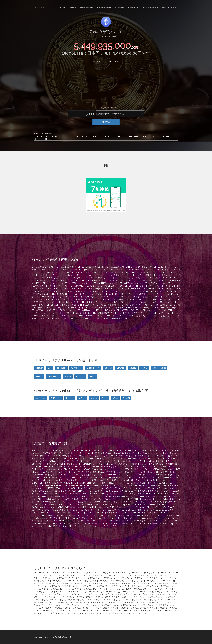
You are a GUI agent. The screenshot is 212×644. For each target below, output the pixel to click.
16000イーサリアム (139, 605)
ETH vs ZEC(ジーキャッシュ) (114, 318)
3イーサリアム (135, 573)
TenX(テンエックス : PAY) (111, 515)
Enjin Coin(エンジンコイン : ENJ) (121, 475)
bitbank (166, 136)
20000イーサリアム (158, 605)
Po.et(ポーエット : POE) (150, 499)
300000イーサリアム (165, 611)
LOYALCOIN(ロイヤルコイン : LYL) (153, 491)
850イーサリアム (150, 594)
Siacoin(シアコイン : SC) (127, 507)
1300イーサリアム (112, 597)
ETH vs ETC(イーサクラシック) (78, 283)
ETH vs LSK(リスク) (115, 291)
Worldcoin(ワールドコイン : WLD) (126, 523)
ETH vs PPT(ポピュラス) (84, 299)
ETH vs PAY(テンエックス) (64, 310)
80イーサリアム (97, 586)
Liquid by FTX (80, 136)
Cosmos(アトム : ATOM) (79, 469)
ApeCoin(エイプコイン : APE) (147, 450)
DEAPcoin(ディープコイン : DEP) (166, 469)
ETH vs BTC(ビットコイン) (111, 270)
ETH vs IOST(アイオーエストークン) (87, 289)
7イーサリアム (50, 575)
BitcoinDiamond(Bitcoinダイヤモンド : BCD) (68, 458)
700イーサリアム (100, 594)
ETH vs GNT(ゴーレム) (134, 286)
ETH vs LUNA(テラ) (86, 310)
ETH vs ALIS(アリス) (115, 267)
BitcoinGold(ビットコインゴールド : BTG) (107, 458)
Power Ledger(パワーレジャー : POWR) (110, 502)
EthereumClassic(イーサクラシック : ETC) (87, 477)
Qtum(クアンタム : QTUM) (165, 502)
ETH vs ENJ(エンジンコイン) (151, 280)
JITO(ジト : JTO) (120, 488)
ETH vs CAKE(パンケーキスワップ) (80, 297)
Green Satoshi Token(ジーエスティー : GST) (106, 483)
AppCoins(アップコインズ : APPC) (48, 453)
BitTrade (92, 136)
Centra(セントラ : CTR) (71, 464)
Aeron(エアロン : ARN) (69, 450)
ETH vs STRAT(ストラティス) (111, 308)
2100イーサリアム (113, 600)
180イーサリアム (41, 592)
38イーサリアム (99, 583)
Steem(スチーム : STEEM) (143, 510)
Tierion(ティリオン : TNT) (83, 518)
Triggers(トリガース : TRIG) (108, 518)
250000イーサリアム (145, 611)
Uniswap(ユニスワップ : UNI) (153, 518)
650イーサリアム (83, 594)
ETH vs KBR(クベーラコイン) (59, 291)
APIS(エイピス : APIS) (170, 450)
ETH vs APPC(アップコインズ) (139, 267)
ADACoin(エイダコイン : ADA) (44, 450)
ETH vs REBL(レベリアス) (67, 302)
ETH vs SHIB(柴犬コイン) (159, 302)
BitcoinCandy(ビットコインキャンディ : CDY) (136, 456)
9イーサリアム (79, 575)
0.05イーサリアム (58, 573)
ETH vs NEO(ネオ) (95, 294)
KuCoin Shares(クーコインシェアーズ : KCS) (57, 491)
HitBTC (119, 136)
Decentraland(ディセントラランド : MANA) (52, 472)
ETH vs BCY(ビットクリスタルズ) (85, 272)
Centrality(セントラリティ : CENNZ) (98, 464)
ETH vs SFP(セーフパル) (136, 302)
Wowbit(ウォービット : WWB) (156, 523)
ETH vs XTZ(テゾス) (125, 310)
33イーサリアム (164, 581)
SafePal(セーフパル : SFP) (155, 505)
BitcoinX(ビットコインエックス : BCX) (143, 458)
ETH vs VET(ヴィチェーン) (159, 313)
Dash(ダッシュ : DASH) (141, 469)
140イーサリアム (100, 589)
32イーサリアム (148, 581)
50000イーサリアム (129, 608)
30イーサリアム (117, 581)
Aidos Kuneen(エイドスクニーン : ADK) (98, 450)
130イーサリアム (84, 589)
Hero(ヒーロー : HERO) (75, 486)
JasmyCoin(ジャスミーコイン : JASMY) (95, 488)
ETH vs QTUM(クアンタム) (162, 299)
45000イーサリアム (110, 608)
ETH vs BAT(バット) (60, 270)
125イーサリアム (67, 589)
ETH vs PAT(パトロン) (106, 297)
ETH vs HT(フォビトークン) (158, 286)
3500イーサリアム (42, 602)
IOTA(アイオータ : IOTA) (65, 488)
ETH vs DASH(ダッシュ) (48, 278)
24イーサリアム (166, 578)
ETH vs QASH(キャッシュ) (137, 299)
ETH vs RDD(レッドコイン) (92, 302)
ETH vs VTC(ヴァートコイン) (90, 316)
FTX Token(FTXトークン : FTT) (132, 480)
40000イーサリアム (91, 608)
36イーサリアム (68, 583)
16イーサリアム (42, 578)
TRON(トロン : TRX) (130, 518)
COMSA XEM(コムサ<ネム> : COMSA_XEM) (153, 467)
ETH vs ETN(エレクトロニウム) (49, 283)
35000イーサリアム (71, 608)
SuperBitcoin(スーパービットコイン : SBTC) (143, 513)
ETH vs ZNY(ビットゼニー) (142, 272)
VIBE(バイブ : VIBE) (171, 521)
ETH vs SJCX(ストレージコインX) (82, 308)
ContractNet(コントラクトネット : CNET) (49, 469)
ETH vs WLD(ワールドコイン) (64, 318)
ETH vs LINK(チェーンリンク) (70, 275)
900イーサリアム (167, 594)
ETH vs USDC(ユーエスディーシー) (130, 313)
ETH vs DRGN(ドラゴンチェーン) (89, 280)
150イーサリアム (117, 589)
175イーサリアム (166, 589)
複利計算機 (119, 8)
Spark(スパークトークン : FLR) (92, 510)
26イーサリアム (54, 581)
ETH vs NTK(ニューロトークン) (118, 294)
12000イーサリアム (82, 605)
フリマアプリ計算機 (150, 8)
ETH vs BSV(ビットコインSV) (137, 270)
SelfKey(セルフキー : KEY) (76, 507)
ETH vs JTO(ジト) (167, 289)
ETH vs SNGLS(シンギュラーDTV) (61, 305)
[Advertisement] (106, 86)
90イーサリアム (129, 586)
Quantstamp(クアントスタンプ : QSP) (48, 505)
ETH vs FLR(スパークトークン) (135, 305)
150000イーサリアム (104, 611)
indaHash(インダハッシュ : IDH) (152, 486)
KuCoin (111, 136)
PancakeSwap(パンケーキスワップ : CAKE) (61, 499)
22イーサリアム (135, 578)
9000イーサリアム (169, 602)
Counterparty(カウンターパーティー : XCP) (110, 469)
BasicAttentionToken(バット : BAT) (153, 453)
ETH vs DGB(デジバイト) (156, 278)
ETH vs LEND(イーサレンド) (106, 283)
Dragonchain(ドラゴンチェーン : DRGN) (49, 475)
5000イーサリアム (96, 602)
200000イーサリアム (124, 611)
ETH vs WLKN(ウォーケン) (135, 316)
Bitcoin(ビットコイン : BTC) (71, 456)
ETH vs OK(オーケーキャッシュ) (147, 294)
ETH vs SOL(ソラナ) (87, 305)
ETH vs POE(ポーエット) (160, 297)
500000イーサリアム (43, 613)
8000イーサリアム (151, 602)
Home (62, 8)
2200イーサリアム (131, 600)
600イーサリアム (66, 594)
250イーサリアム (91, 592)
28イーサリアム (85, 581)
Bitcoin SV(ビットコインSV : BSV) (100, 456)
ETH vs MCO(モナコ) (159, 291)
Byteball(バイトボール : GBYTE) (158, 461)
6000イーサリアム (114, 602)
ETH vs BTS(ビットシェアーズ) (115, 272)
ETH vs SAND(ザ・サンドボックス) (151, 310)
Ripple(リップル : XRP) (132, 505)
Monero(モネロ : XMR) (82, 494)
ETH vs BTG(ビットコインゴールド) (53, 272)
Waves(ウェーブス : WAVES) (97, 523)
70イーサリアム (66, 586)
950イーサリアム (41, 597)
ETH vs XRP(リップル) (115, 302)
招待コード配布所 (169, 8)
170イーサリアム (150, 589)
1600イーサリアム (165, 597)
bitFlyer (38, 136)
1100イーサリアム (76, 597)
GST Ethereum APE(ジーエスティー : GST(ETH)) (147, 483)
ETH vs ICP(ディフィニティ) (131, 278)
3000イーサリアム (167, 600)
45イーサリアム (146, 583)
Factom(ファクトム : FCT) (52, 480)
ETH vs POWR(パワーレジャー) (110, 299)
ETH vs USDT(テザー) (105, 310)
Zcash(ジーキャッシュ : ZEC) (87, 526)
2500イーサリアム (149, 600)
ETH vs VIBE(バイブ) (113, 316)
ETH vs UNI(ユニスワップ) (102, 313)
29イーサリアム (101, 581)
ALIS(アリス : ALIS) (124, 450)
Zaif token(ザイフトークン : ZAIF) (58, 526)
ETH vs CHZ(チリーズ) (94, 275)
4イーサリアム (150, 573)
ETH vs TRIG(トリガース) (59, 313)
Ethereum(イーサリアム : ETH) (54, 477)
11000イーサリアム (63, 605)
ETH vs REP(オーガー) (163, 267)
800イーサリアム (133, 594)
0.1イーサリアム (75, 573)
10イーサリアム (94, 575)
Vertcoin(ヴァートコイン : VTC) (147, 521)
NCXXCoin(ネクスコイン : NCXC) (138, 494)
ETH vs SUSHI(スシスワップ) (138, 308)
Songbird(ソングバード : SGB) (64, 510)
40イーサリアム (131, 583)
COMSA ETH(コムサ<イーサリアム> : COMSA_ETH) (111, 467)
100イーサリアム (160, 586)
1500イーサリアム (147, 597)
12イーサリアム (125, 575)
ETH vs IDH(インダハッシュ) (57, 289)
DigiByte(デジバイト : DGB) (110, 472)
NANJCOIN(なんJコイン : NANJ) (108, 494)
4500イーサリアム (78, 602)
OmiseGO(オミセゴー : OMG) (149, 496)
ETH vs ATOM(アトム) (143, 275)
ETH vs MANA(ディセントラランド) (102, 278)
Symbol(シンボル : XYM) (88, 515)
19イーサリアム (88, 578)
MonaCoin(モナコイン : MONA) (57, 494)
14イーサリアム (155, 575)
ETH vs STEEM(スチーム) (161, 305)
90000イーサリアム (64, 611)
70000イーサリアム (168, 608)
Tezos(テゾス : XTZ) (171, 515)
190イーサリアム (58, 592)
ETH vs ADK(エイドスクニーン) (91, 267)
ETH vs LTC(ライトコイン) (136, 291)
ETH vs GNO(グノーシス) (112, 286)
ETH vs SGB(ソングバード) (109, 305)
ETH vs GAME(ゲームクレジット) (85, 286)
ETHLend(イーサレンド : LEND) (148, 477)
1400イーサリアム (130, 597)
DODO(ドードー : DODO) (135, 472)
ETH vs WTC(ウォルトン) (160, 316)
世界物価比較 (133, 8)
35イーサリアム (52, 583)
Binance (102, 136)
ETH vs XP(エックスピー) (89, 318)
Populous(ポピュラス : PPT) (79, 502)
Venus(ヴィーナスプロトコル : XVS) (96, 521)
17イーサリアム (57, 578)
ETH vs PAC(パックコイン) (51, 297)
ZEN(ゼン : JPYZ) (109, 526)
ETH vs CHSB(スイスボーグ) (165, 308)
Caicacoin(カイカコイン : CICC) (45, 464)
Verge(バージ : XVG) (123, 521)
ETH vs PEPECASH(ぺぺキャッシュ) (132, 297)
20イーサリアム (104, 578)
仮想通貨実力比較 (104, 8)
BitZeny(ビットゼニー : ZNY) (130, 461)
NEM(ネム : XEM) (161, 494)
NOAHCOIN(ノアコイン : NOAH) (89, 496)
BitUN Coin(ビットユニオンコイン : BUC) (98, 461)
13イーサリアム (140, 575)
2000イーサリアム (95, 600)
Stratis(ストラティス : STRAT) (110, 513)
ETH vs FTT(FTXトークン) (57, 286)
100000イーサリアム (83, 611)
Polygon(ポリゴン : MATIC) (53, 502)
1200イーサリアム (94, 597)
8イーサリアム (64, 575)
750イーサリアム (116, 594)
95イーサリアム (144, 586)
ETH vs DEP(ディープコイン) (73, 278)
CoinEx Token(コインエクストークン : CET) (68, 467)
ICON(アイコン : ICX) (128, 486)
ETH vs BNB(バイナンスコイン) (84, 270)
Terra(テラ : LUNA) (132, 515)
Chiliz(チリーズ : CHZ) (155, 464)
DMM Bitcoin (155, 136)
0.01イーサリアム (41, 573)
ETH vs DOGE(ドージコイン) (60, 280)
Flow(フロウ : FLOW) (107, 480)
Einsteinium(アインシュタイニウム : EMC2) (86, 475)
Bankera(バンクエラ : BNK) (125, 453)
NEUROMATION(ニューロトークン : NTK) (56, 496)
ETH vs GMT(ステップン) (55, 308)
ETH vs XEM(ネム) (77, 294)
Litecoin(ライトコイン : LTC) (124, 491)
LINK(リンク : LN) (85, 491)
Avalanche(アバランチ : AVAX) (98, 453)
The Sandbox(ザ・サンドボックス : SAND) (51, 518)
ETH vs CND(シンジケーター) (119, 275)
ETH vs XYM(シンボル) (41, 310)
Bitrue (46, 139)
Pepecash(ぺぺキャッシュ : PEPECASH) (121, 499)
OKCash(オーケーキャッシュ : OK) (120, 496)
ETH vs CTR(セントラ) (46, 275)
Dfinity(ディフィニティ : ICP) (84, 472)
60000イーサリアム (149, 608)
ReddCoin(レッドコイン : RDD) (107, 505)
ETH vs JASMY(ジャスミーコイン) (143, 289)
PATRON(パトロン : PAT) (92, 499)
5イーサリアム (164, 573)
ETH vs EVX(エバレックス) (131, 283)
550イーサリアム (49, 594)
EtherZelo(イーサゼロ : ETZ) (120, 477)
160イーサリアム (133, 589)
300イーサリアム (108, 592)
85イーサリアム (113, 586)
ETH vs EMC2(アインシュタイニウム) (121, 280)
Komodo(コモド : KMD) (140, 488)
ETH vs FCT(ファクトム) (155, 283)
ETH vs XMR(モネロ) (59, 294)
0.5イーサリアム (91, 573)
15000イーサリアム (120, 605)
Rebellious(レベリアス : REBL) (79, 505)
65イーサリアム (50, 586)
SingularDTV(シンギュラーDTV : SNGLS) (157, 507)
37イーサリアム (83, 583)
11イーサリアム (109, 575)
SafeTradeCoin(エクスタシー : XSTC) (47, 507)
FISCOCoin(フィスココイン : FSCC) (81, 480)
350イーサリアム (125, 592)
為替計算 (73, 8)
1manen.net (39, 8)
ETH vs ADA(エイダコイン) (43, 267)
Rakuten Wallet (131, 136)
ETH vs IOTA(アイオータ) (115, 289)
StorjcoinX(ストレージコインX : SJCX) (79, 513)
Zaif (46, 136)
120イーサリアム (51, 589)
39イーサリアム (115, 583)
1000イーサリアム (58, 597)
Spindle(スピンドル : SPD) (119, 510)
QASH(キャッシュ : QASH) (141, 502)
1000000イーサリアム (64, 613)
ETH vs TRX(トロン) (80, 313)
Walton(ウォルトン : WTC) (71, 523)
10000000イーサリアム (86, 613)
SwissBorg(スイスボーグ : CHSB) (61, 515)
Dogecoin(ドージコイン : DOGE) (162, 472)
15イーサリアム (171, 575)
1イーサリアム (106, 573)
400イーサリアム (142, 592)
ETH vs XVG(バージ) (66, 316)
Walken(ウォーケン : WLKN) (45, 523)
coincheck (54, 136)
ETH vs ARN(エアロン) (66, 267)
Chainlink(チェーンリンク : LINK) (129, 464)
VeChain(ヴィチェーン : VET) (67, 521)
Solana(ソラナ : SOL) (40, 510)
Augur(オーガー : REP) (74, 453)
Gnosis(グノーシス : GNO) (51, 483)
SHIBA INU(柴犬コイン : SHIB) (102, 507)
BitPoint (143, 136)
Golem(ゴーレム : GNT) (74, 483)
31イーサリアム (132, 581)
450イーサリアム (159, 592)
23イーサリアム (151, 578)
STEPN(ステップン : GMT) (49, 513)
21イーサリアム (120, 578)
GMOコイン (66, 136)
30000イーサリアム (52, 608)
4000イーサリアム (60, 602)
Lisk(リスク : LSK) (102, 491)
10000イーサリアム (44, 605)
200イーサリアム (74, 592)
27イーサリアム (70, 581)
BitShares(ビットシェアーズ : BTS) (64, 461)
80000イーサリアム (44, 611)
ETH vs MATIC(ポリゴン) (61, 299)
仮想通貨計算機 (87, 8)
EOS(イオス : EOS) (144, 475)
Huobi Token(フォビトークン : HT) (102, 486)
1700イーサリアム (41, 600)
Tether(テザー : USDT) (151, 515)
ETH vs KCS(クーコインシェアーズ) (89, 291)
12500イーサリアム (101, 605)
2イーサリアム (121, 573)
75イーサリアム (81, 586)
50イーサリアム (162, 583)
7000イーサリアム (132, 602)
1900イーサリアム (77, 600)
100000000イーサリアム (110, 613)
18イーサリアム (73, 578)
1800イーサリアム (59, 600)
